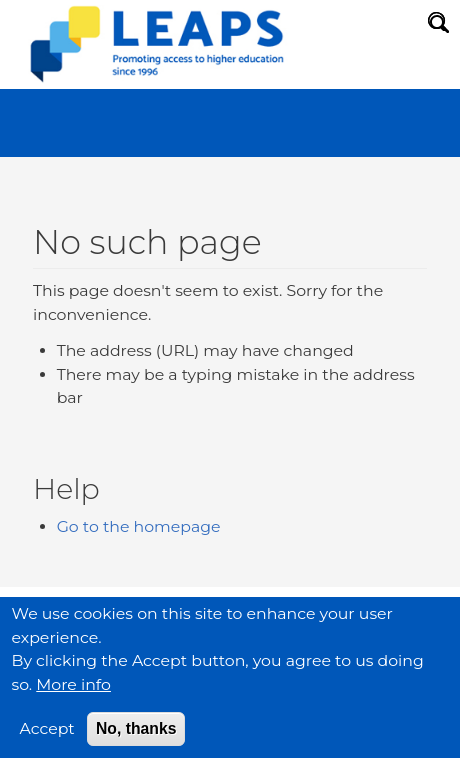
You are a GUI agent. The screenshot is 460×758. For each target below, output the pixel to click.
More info (73, 696)
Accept (47, 740)
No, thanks (136, 740)
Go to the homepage (139, 526)
